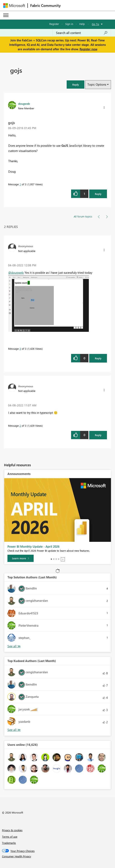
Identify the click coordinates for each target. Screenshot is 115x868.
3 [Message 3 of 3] (20, 349)
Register (54, 24)
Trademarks (9, 843)
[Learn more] (21, 558)
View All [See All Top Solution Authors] (14, 646)
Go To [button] (95, 24)
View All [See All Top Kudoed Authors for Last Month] (14, 730)
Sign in (69, 24)
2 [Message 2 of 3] (20, 426)
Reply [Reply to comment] (98, 358)
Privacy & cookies (12, 830)
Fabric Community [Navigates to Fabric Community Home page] (45, 5)
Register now (88, 49)
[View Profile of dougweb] (24, 104)
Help (82, 24)
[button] (76, 85)
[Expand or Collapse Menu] (6, 15)
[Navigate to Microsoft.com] (14, 6)
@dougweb (16, 273)
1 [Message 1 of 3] (20, 184)
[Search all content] (82, 33)
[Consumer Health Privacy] (58, 856)
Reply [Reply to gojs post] (98, 194)
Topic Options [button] (97, 84)
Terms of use (10, 837)
